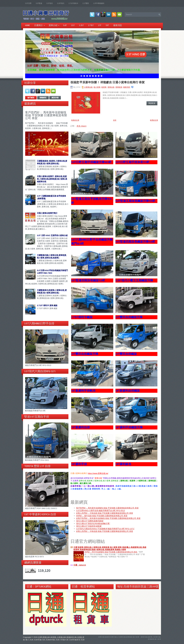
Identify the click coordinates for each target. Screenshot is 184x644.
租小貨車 (97, 87)
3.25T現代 (61, 3)
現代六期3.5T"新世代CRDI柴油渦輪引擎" (93, 524)
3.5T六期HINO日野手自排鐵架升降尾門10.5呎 (92, 242)
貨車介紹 (55, 24)
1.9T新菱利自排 (80, 427)
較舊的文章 (154, 120)
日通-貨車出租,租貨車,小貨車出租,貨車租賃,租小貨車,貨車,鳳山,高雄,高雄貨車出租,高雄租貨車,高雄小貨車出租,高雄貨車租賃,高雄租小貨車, (54, 640)
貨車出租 (111, 87)
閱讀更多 (152, 103)
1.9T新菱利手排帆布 (83, 391)
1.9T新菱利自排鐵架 (128, 391)
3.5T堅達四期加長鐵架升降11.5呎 (135, 242)
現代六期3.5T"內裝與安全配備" (89, 526)
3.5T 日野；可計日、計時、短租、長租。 (51, 66)
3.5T (73, 25)
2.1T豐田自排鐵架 (126, 354)
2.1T (100, 25)
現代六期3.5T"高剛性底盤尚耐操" (90, 521)
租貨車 (104, 87)
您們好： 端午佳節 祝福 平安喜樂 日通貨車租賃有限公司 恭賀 (102, 516)
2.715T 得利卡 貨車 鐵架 (47, 305)
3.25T (81, 25)
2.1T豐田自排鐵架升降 (129, 317)
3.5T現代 (50, 3)
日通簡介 (40, 24)
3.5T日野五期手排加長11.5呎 (132, 162)
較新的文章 (75, 120)
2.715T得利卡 (73, 3)
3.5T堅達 (39, 3)
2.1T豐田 (86, 3)
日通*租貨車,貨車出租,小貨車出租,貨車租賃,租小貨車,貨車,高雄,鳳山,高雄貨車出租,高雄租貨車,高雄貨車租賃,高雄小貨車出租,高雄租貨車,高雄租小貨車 (110, 549)
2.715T (91, 25)
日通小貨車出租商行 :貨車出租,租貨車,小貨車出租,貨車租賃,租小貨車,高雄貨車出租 (52, 179)
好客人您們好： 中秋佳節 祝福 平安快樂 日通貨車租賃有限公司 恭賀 (105, 532)
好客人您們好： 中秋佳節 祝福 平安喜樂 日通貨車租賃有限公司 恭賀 (105, 513)
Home (28, 25)
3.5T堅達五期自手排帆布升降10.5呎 (91, 201)
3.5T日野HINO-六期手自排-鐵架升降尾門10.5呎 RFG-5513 (101, 511)
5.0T (65, 25)
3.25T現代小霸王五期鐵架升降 (134, 281)
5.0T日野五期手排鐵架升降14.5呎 (91, 162)
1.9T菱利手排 (79, 464)
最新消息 (118, 25)
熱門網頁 (31, 98)
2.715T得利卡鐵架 (82, 317)
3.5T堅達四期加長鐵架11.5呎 (88, 281)
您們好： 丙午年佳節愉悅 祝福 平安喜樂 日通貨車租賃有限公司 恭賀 (111, 552)
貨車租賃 (119, 87)
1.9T (107, 25)
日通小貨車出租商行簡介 (47, 213)
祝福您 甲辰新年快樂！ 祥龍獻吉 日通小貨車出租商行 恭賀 (108, 82)
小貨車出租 (88, 87)
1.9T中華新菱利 (99, 3)
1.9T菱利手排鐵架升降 (129, 427)
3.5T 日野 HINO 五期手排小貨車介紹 (52, 235)
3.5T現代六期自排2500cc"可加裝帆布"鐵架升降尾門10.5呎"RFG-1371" (105, 529)
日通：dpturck (80, 565)
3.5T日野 (28, 3)
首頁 (115, 120)
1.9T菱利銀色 (123, 464)
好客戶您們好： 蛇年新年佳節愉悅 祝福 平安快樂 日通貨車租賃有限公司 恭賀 (108, 519)
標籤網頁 (43, 98)
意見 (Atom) (82, 126)
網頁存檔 (55, 98)
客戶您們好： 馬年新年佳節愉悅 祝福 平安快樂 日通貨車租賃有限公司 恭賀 (46, 115)
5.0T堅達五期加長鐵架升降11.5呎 (135, 201)
